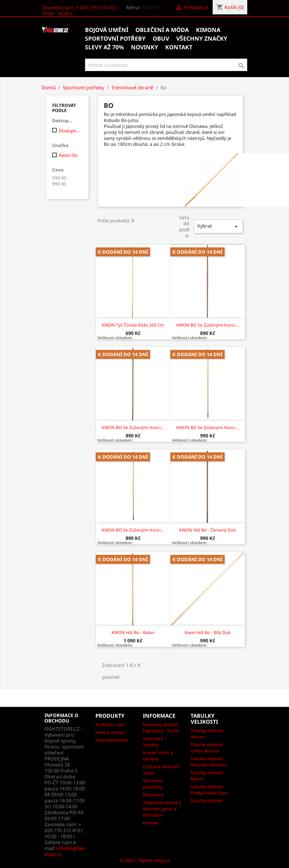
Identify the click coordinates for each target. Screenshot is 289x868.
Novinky (144, 47)
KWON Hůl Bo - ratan (133, 632)
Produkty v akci (110, 724)
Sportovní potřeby (115, 39)
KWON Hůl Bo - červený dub (207, 530)
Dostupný (70, 131)
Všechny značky (202, 39)
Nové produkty (110, 732)
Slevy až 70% (104, 47)
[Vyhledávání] (166, 65)
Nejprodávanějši (112, 740)
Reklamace (154, 795)
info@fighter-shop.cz (65, 851)
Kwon (68, 155)
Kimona (208, 30)
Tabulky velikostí (207, 801)
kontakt (179, 47)
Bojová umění (107, 30)
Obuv (161, 39)
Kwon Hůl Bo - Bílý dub (208, 632)
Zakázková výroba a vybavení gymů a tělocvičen (162, 809)
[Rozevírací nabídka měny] (152, 8)
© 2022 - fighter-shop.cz (145, 860)
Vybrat (218, 226)
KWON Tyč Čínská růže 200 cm (133, 325)
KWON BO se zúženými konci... (208, 325)
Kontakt (150, 823)
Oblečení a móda (162, 30)
